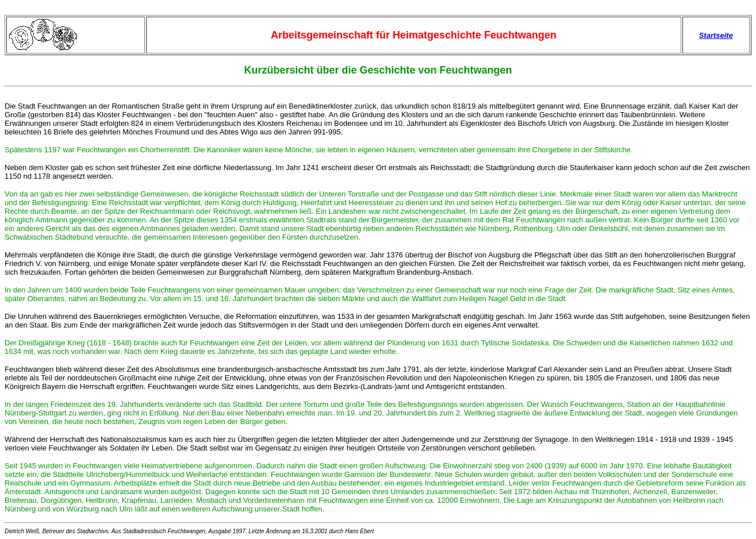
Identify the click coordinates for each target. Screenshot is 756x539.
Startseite (716, 35)
